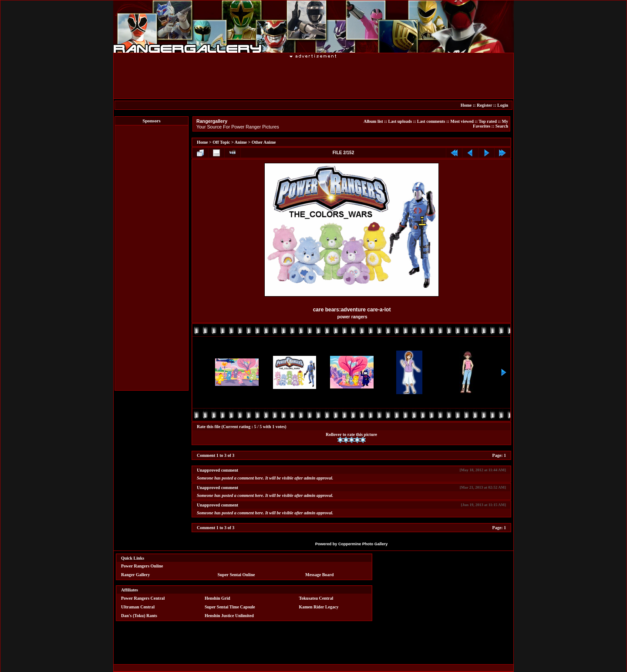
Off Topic (221, 142)
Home (466, 105)
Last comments (431, 121)
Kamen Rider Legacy (319, 607)
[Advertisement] (313, 78)
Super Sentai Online (236, 575)
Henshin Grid (217, 598)
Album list (373, 121)
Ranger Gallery (135, 575)
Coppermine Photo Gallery (363, 544)
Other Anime (264, 142)
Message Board (319, 575)
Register (484, 105)
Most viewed (462, 121)
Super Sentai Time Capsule (230, 607)
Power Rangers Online (142, 566)
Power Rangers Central (143, 598)
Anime (241, 142)
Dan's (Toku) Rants (139, 616)
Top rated (488, 121)
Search (502, 126)
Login (503, 105)
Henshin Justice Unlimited (229, 616)
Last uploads (400, 121)
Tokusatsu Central (316, 598)
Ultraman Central (138, 607)
